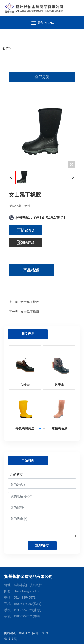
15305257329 (23, 610)
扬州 (35, 633)
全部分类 (42, 77)
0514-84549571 (50, 218)
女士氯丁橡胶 (30, 302)
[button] (40, 429)
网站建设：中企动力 (17, 633)
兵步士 (25, 385)
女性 (28, 206)
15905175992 (23, 604)
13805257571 (23, 616)
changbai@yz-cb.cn (27, 591)
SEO (45, 633)
